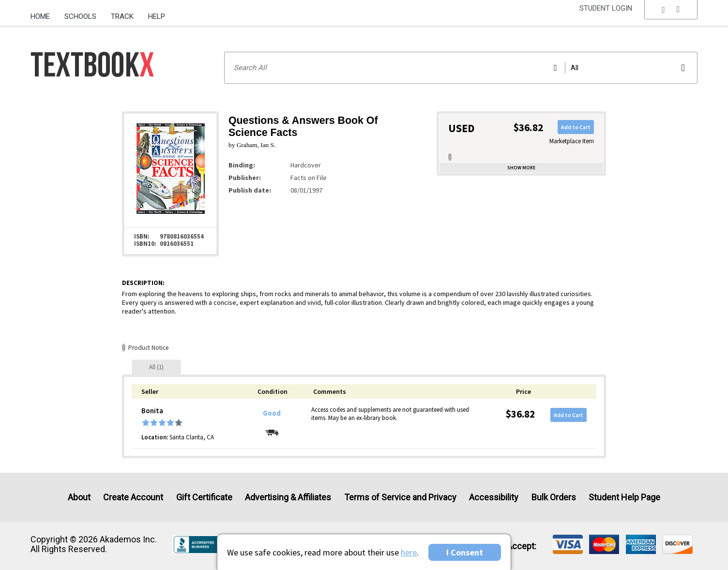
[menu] (671, 17)
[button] (671, 17)
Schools (80, 16)
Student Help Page (624, 497)
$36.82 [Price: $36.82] (520, 414)
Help (157, 16)
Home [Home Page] (40, 16)
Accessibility (494, 497)
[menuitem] (44, 13)
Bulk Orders (554, 497)
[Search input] (461, 68)
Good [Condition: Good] (272, 413)
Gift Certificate (204, 497)
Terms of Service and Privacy (400, 497)
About (79, 497)
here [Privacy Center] (409, 552)
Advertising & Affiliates (288, 497)
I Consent (465, 552)
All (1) (156, 367)
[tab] (156, 367)
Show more (521, 168)
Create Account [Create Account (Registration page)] (133, 497)
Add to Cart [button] (576, 127)
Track (122, 16)
